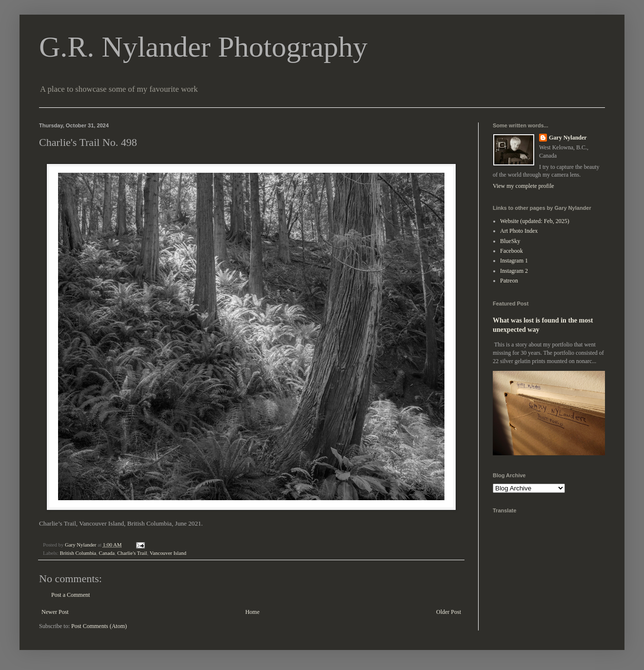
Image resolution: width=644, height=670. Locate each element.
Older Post (449, 612)
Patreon (509, 281)
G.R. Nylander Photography (203, 47)
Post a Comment (70, 595)
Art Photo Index (519, 231)
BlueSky (510, 241)
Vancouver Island (168, 553)
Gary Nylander (568, 138)
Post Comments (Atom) (99, 626)
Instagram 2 (514, 271)
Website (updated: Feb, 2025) (535, 221)
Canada (107, 553)
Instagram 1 (514, 261)
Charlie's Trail (132, 553)
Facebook (512, 251)
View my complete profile (523, 186)
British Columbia (78, 553)
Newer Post (55, 612)
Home (252, 612)
